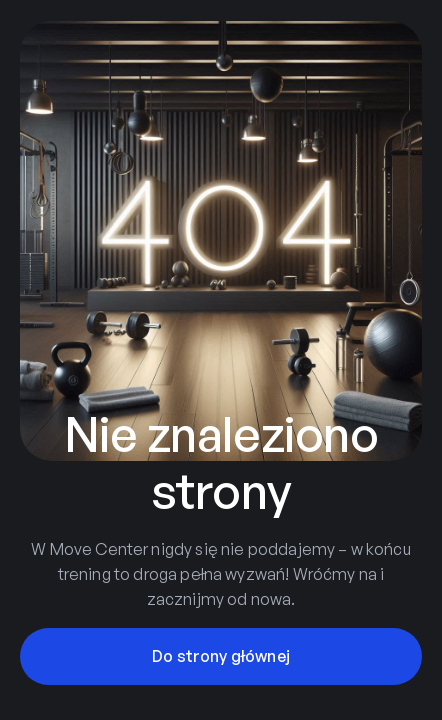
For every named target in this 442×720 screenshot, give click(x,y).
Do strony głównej (221, 656)
